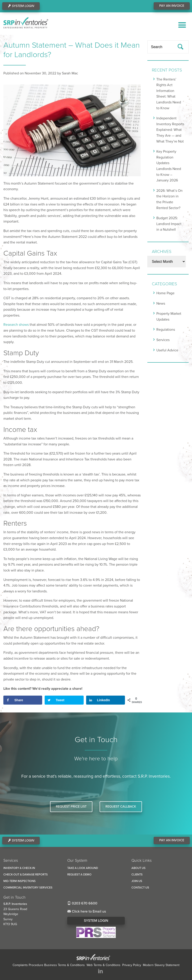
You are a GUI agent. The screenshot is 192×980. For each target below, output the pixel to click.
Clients (137, 875)
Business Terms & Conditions (64, 965)
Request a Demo (79, 875)
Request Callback (121, 807)
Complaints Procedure (28, 965)
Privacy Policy (132, 965)
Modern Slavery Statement (161, 965)
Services (163, 340)
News (161, 304)
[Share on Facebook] (23, 700)
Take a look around (83, 868)
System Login (96, 921)
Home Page (165, 293)
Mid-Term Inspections (20, 881)
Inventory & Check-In (19, 868)
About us (139, 868)
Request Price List (71, 807)
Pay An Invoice (172, 6)
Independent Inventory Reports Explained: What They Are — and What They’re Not (170, 130)
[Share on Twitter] (64, 700)
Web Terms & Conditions (104, 965)
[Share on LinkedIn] (106, 700)
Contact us (140, 888)
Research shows (16, 325)
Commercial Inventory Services (28, 888)
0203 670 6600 (82, 903)
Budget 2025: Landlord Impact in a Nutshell (169, 224)
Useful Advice (167, 350)
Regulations (166, 330)
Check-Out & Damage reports (26, 875)
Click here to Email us (87, 911)
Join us (137, 881)
